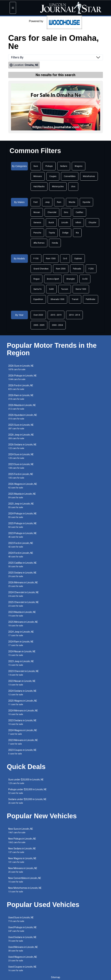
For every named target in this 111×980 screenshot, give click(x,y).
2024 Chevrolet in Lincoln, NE (23, 594)
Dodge (65, 233)
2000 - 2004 (57, 325)
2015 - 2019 (56, 315)
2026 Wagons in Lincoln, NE (23, 486)
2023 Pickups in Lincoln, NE (22, 535)
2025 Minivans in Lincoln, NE (23, 624)
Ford (35, 202)
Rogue (36, 279)
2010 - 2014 (74, 315)
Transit (75, 299)
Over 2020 (38, 315)
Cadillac (79, 212)
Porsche (37, 233)
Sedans (64, 166)
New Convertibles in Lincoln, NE (25, 880)
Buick (51, 223)
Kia (77, 233)
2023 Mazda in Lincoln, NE (22, 614)
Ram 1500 (51, 259)
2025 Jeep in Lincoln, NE (21, 505)
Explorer (78, 259)
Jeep (47, 202)
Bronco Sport (53, 279)
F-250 (91, 269)
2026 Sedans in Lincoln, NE (22, 446)
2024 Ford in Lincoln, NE (21, 555)
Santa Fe (38, 289)
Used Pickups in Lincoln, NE (22, 929)
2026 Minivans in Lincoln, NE (23, 584)
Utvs (73, 187)
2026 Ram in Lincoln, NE (21, 397)
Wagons (79, 166)
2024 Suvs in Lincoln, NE (21, 456)
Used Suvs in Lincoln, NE (21, 919)
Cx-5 (65, 259)
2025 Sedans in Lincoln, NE (22, 574)
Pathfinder (91, 299)
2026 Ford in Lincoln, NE (21, 387)
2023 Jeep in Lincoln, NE (21, 663)
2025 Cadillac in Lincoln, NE (22, 565)
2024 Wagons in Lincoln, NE (23, 732)
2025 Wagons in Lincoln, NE (23, 703)
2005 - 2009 (39, 325)
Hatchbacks (39, 187)
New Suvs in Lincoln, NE (21, 831)
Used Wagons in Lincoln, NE (23, 959)
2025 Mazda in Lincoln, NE (22, 496)
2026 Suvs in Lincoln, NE (21, 368)
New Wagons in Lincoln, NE (22, 860)
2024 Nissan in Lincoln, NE (22, 653)
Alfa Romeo (39, 243)
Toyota (52, 233)
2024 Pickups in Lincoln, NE (22, 515)
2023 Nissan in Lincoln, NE (22, 683)
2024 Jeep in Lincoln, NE (21, 634)
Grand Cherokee (41, 269)
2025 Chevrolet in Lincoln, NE (23, 604)
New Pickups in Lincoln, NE (22, 840)
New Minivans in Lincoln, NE (23, 870)
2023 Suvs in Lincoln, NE (21, 466)
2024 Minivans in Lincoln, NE (23, 712)
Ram (59, 202)
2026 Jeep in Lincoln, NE (21, 436)
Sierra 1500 (81, 289)
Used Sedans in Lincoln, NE (22, 939)
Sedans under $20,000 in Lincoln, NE (27, 801)
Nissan (37, 212)
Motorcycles (58, 187)
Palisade (77, 269)
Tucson (65, 289)
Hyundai (86, 202)
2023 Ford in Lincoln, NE (21, 545)
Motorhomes (89, 176)
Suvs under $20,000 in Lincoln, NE (26, 781)
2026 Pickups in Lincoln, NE (22, 377)
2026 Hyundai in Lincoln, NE (23, 417)
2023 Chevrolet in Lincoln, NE (23, 673)
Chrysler (92, 223)
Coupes (53, 176)
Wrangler (71, 279)
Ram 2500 (61, 269)
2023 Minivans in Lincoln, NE (23, 742)
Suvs (36, 166)
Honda (55, 243)
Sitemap (56, 977)
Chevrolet (52, 212)
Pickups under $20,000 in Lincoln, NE (27, 791)
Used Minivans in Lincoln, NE (23, 949)
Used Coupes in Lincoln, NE (22, 969)
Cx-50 (85, 279)
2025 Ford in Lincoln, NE (21, 476)
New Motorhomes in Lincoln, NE (25, 890)
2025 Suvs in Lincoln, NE (21, 427)
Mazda (72, 202)
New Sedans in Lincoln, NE (22, 850)
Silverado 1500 (57, 299)
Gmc (66, 212)
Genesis (37, 223)
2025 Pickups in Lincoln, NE (22, 525)
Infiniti (78, 223)
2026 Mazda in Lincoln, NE (22, 407)
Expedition (38, 299)
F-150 (36, 259)
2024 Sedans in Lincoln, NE (22, 693)
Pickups (49, 166)
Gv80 (51, 289)
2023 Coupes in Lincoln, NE (22, 752)
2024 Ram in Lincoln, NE (21, 643)
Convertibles (70, 176)
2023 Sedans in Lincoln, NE (22, 722)
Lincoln (65, 223)
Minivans (38, 176)
